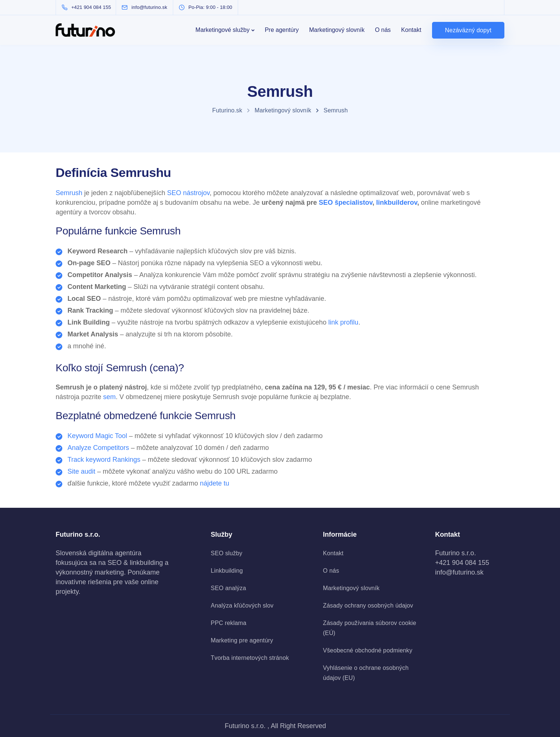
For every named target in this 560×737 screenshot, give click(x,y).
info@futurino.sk (459, 572)
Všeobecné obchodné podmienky (368, 650)
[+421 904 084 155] (88, 7)
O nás (383, 30)
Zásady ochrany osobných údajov (368, 606)
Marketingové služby (223, 30)
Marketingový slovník (337, 30)
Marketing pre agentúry (242, 640)
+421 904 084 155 (462, 563)
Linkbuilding (227, 571)
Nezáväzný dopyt (468, 30)
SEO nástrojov (188, 193)
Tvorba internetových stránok (250, 658)
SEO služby (226, 553)
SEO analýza (228, 588)
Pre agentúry (282, 30)
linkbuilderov (397, 203)
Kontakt (411, 30)
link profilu (343, 322)
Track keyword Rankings (104, 460)
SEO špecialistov (345, 203)
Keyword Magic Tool (97, 436)
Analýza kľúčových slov (242, 606)
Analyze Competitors (98, 448)
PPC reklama (228, 623)
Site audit (81, 471)
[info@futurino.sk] (151, 7)
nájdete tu (215, 483)
